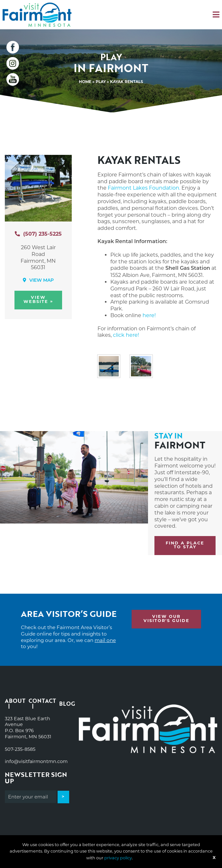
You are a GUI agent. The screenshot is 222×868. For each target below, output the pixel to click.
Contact (42, 701)
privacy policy (118, 858)
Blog (67, 704)
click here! (126, 335)
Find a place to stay (185, 545)
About (15, 701)
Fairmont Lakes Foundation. (144, 188)
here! (149, 315)
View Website (38, 300)
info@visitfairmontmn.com (36, 761)
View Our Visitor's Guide (166, 619)
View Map (38, 280)
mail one (105, 640)
